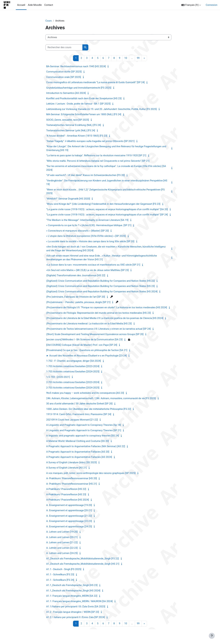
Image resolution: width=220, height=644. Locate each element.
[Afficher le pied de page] (212, 636)
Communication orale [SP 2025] (64, 77)
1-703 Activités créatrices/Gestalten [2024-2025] (73, 372)
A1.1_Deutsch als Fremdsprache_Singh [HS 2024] (73, 591)
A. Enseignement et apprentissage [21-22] (69, 516)
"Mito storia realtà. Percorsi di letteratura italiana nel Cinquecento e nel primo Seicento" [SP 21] (98, 161)
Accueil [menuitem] (21, 5)
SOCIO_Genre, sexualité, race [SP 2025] (68, 120)
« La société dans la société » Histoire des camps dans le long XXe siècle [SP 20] (90, 242)
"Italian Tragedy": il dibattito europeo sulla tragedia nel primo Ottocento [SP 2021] (90, 141)
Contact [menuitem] (49, 5)
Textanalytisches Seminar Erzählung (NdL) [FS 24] (74, 125)
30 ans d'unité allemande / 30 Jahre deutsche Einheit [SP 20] (79, 404)
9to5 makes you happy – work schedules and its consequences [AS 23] (85, 393)
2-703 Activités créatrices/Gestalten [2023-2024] (73, 383)
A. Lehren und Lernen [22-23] (62, 548)
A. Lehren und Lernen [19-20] (62, 532)
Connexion (212, 5)
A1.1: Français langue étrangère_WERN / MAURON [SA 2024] (80, 601)
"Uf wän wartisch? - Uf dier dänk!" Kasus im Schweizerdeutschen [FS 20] (86, 176)
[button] (191, 5)
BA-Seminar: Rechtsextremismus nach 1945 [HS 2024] (76, 67)
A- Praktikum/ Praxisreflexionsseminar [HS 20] (72, 479)
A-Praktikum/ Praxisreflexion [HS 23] (66, 495)
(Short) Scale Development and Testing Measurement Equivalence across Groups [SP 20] (95, 334)
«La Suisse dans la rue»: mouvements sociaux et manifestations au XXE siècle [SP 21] (93, 265)
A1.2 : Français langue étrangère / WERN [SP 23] (73, 612)
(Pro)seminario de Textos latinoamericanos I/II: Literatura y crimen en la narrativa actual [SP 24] (99, 329)
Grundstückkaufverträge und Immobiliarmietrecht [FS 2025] (79, 88)
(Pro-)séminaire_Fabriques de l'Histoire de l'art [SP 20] (76, 297)
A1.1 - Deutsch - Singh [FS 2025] (64, 569)
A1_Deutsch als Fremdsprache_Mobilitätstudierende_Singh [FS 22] (83, 559)
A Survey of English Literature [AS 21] (67, 468)
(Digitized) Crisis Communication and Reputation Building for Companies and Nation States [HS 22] (101, 281)
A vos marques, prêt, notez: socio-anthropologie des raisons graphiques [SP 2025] (91, 473)
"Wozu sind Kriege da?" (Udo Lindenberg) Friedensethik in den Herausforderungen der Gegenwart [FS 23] (103, 204)
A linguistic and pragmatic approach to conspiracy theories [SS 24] (83, 436)
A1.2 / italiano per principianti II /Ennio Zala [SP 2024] (76, 618)
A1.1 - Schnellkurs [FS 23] (60, 575)
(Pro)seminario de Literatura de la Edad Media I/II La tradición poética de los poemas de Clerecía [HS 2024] (105, 318)
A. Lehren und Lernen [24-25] (62, 553)
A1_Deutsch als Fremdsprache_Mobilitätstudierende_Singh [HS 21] (83, 564)
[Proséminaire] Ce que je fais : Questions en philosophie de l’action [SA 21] (87, 351)
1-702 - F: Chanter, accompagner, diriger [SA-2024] (74, 361)
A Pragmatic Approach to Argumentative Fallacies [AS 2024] (79, 457)
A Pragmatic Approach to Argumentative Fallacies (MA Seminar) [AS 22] (86, 447)
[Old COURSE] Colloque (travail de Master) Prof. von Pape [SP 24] (82, 345)
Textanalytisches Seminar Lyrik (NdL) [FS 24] (71, 131)
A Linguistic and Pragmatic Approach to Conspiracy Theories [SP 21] (84, 431)
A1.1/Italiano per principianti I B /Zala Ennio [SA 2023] (76, 607)
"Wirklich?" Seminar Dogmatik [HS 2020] (68, 199)
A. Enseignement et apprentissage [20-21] (69, 511)
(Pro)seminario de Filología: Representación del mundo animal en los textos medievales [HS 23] (99, 313)
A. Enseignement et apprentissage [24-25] (69, 527)
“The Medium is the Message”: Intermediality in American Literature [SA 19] (87, 220)
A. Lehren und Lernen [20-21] (62, 537)
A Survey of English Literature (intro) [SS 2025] (72, 463)
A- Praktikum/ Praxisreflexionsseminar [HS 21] (72, 484)
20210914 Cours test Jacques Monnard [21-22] (72, 420)
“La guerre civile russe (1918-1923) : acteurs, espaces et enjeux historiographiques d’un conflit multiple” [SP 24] (107, 215)
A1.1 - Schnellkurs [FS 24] (60, 580)
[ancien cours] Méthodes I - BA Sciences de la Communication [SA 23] (84, 340)
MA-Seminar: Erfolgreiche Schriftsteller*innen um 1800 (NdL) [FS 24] (84, 115)
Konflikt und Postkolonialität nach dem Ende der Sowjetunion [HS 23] (84, 99)
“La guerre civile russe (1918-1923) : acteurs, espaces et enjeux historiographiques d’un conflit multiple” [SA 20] (107, 210)
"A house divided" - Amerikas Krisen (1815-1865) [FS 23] (77, 136)
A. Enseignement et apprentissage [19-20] (69, 505)
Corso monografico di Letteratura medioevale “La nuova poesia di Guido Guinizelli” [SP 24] (95, 83)
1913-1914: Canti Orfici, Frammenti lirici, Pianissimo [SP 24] (79, 415)
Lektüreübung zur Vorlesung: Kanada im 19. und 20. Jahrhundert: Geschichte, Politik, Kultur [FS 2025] (102, 109)
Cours (49, 21)
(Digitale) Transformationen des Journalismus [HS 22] (76, 276)
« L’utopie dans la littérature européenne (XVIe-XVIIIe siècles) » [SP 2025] (86, 236)
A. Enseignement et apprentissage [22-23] (69, 521)
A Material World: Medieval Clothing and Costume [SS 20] (78, 441)
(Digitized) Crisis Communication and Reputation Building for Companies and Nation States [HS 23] (101, 286)
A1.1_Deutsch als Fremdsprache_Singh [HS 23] (72, 585)
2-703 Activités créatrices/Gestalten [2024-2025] (73, 388)
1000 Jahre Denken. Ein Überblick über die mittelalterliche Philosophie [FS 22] (89, 409)
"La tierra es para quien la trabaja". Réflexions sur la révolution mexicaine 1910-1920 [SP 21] (96, 156)
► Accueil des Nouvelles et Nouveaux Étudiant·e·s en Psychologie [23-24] (87, 356)
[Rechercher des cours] (64, 48)
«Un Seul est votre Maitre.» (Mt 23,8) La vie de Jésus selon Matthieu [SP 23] (88, 270)
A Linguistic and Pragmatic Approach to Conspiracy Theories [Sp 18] (84, 425)
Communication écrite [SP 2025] (64, 72)
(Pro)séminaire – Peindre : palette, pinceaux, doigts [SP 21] (78, 302)
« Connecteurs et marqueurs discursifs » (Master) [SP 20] (78, 231)
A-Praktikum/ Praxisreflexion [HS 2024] (68, 500)
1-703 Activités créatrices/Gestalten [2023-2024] (73, 366)
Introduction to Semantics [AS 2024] (66, 93)
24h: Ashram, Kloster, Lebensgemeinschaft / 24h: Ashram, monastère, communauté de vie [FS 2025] (101, 398)
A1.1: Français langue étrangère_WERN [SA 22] (72, 596)
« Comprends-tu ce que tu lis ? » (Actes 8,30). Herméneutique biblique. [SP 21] (89, 226)
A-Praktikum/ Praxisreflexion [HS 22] (66, 489)
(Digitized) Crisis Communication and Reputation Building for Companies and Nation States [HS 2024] (102, 292)
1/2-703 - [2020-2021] (58, 377)
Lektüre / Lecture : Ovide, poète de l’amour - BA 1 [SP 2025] (78, 104)
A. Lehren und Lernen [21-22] (62, 543)
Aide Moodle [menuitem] (35, 5)
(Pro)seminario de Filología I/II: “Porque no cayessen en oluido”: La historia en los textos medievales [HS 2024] (107, 308)
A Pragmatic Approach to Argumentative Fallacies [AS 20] (78, 452)
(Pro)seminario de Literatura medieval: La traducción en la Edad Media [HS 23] (89, 324)
